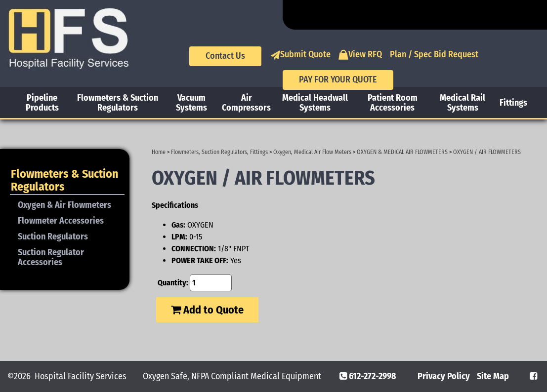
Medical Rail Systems (463, 103)
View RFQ (360, 55)
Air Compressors (246, 103)
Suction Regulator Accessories (51, 257)
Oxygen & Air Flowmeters (64, 205)
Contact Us (225, 56)
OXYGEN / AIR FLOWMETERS (487, 152)
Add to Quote (207, 310)
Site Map (493, 376)
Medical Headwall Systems (315, 103)
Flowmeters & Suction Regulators (118, 103)
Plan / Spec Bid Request (434, 54)
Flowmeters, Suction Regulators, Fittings (219, 152)
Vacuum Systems (191, 103)
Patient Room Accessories (393, 103)
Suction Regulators (53, 236)
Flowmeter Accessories (61, 221)
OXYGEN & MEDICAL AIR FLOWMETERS (402, 152)
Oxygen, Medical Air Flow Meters (312, 152)
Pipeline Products (42, 103)
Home (159, 152)
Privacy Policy (444, 376)
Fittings (513, 103)
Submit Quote (300, 55)
